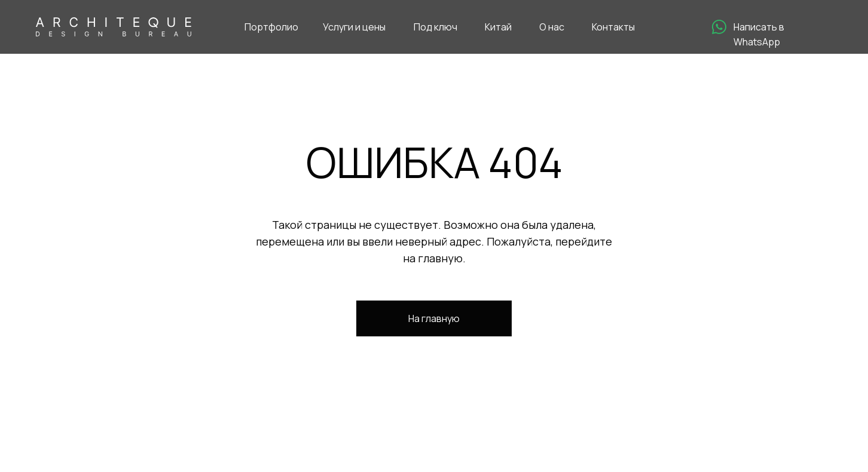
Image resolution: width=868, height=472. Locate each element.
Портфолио (271, 27)
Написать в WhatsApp (759, 34)
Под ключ (435, 27)
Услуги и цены (354, 27)
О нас (552, 27)
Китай (498, 27)
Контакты (613, 27)
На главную (434, 318)
